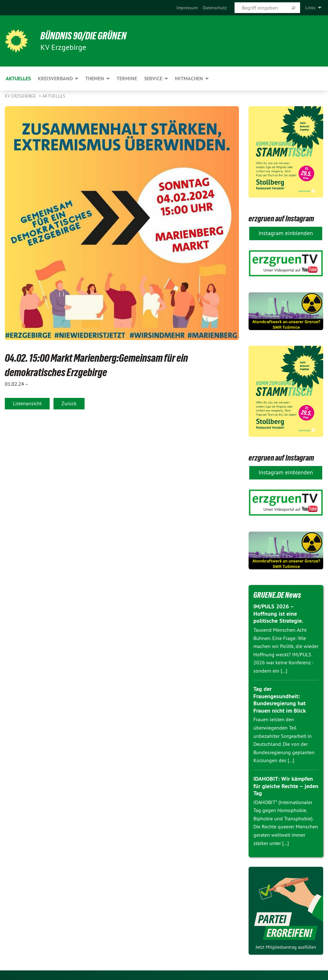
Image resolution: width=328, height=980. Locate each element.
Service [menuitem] (153, 79)
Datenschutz (215, 8)
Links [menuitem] (310, 8)
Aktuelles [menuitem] (18, 79)
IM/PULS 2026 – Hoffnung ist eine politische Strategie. (278, 613)
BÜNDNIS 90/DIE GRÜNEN (84, 36)
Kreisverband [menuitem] (55, 79)
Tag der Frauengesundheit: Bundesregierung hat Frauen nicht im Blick (280, 700)
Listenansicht (27, 403)
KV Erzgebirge (21, 96)
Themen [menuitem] (95, 79)
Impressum (187, 8)
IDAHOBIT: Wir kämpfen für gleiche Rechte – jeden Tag (286, 786)
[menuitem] (187, 8)
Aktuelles (54, 96)
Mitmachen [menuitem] (189, 79)
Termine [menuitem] (127, 79)
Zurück (69, 403)
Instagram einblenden (286, 233)
